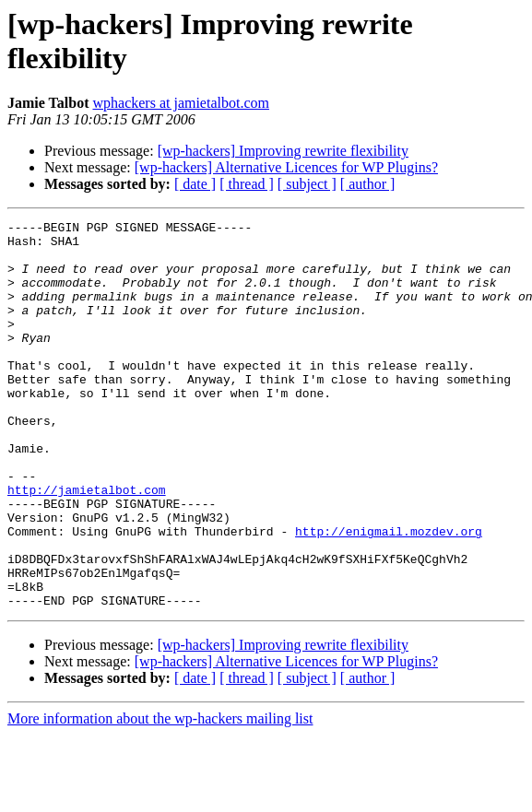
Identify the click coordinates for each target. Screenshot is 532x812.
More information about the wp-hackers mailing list (160, 796)
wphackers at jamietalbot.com (180, 103)
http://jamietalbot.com (87, 545)
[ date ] (195, 184)
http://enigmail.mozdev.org (389, 594)
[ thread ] (247, 184)
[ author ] (368, 184)
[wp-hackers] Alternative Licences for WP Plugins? (286, 167)
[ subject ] (307, 184)
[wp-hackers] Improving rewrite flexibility (283, 151)
